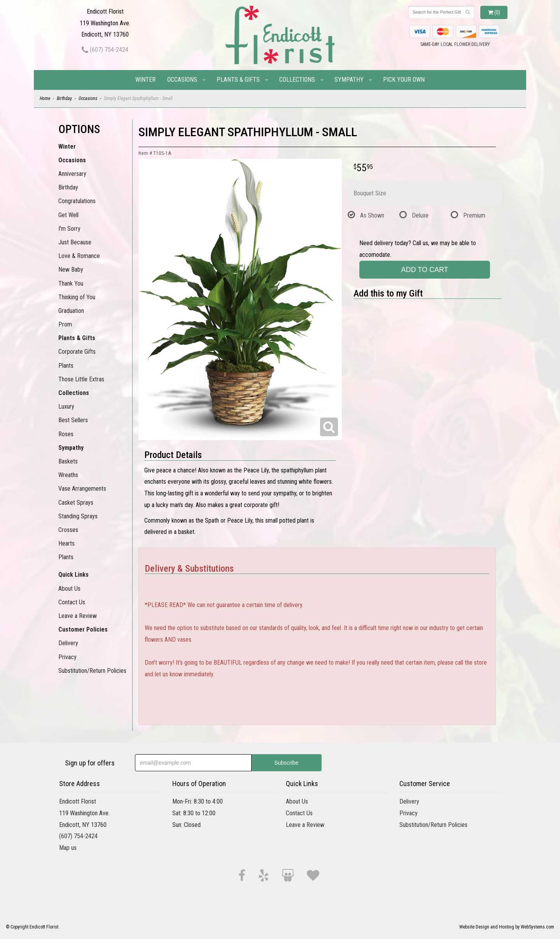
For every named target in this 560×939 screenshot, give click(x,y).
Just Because (75, 242)
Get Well (68, 215)
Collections (297, 80)
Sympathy (349, 80)
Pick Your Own (404, 80)
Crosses (68, 530)
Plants (66, 366)
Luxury (66, 406)
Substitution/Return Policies (92, 671)
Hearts (66, 543)
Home (45, 98)
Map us (68, 848)
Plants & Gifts (238, 80)
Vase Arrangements (82, 489)
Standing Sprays (78, 516)
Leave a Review (78, 616)
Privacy (67, 657)
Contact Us (72, 602)
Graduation (71, 311)
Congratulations (77, 201)
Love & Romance (79, 256)
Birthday (64, 98)
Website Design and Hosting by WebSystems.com (507, 927)
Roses (66, 434)
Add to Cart (425, 270)
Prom (65, 324)
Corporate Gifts (77, 352)
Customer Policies (83, 629)
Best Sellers (73, 420)
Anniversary (72, 174)
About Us (69, 589)
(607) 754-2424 (105, 50)
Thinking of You (77, 297)
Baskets (68, 461)
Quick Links (73, 575)
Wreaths (68, 475)
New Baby (71, 269)
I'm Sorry (69, 229)
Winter (145, 80)
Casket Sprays (76, 503)
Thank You (71, 283)
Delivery (68, 643)
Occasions (182, 80)
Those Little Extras (81, 379)
